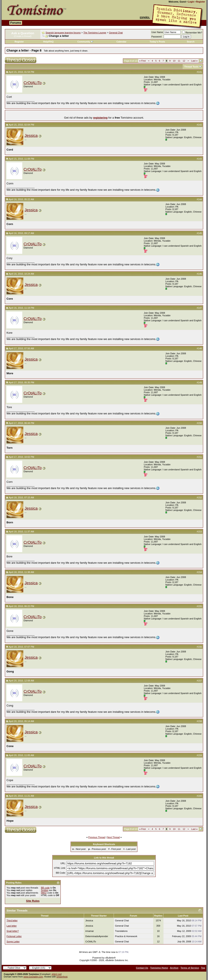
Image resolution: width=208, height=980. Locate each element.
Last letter (12, 926)
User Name (157, 32)
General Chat (116, 33)
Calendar (121, 42)
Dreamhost (62, 977)
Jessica (31, 136)
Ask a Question (23, 33)
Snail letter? (13, 931)
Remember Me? (192, 33)
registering (100, 118)
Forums (16, 23)
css (59, 974)
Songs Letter (13, 942)
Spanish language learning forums (63, 33)
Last (194, 61)
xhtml (54, 974)
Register (201, 2)
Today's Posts (157, 42)
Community (85, 42)
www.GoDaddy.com (33, 977)
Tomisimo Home (159, 968)
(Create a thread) (23, 36)
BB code (45, 888)
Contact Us (142, 968)
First (143, 61)
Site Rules (33, 901)
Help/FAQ (49, 42)
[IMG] (44, 893)
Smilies (45, 890)
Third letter (12, 920)
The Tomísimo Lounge (95, 33)
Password (157, 37)
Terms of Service (190, 968)
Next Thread (113, 837)
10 (174, 61)
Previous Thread (97, 837)
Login (191, 2)
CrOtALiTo (33, 83)
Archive (174, 968)
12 (184, 61)
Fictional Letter (14, 936)
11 (179, 61)
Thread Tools (191, 67)
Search (191, 42)
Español (145, 18)
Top (203, 968)
